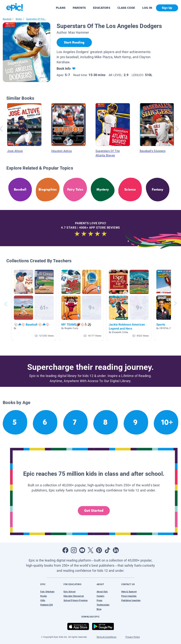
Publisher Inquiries (131, 600)
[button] (34, 304)
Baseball (7, 19)
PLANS (61, 8)
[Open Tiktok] (107, 550)
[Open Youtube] (82, 550)
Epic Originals (47, 592)
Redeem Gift (47, 605)
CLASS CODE (126, 8)
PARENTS (79, 8)
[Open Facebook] (65, 550)
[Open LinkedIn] (116, 550)
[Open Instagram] (74, 550)
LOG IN (147, 8)
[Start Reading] (74, 42)
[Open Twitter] (91, 550)
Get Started (94, 511)
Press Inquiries (129, 596)
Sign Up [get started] (167, 8)
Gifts (43, 600)
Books (19, 19)
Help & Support (129, 592)
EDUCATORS (102, 8)
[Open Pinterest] (99, 550)
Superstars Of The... (36, 19)
